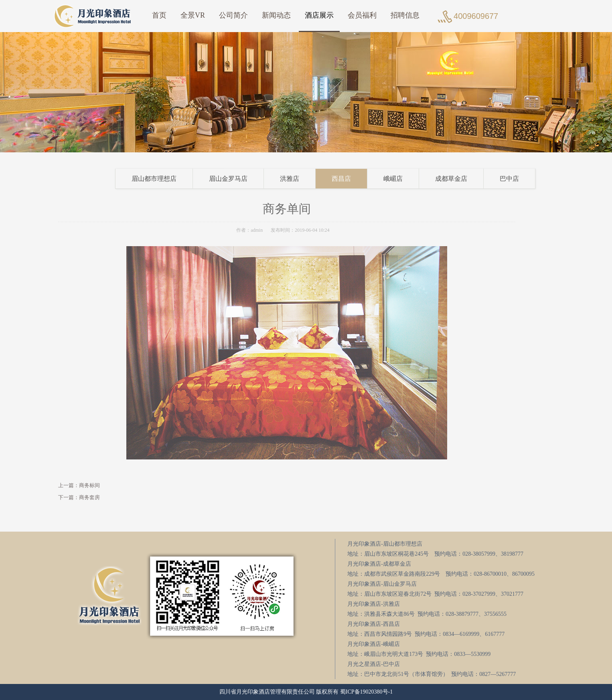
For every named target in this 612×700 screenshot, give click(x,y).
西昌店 (353, 179)
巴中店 (521, 179)
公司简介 (233, 15)
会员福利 (362, 15)
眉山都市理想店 (166, 179)
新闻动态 (276, 15)
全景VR (193, 15)
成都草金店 (463, 179)
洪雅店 (302, 179)
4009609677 (476, 16)
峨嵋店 (405, 179)
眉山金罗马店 (240, 179)
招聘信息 (405, 15)
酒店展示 (319, 15)
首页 (159, 15)
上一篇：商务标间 (67, 485)
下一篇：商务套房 (67, 497)
